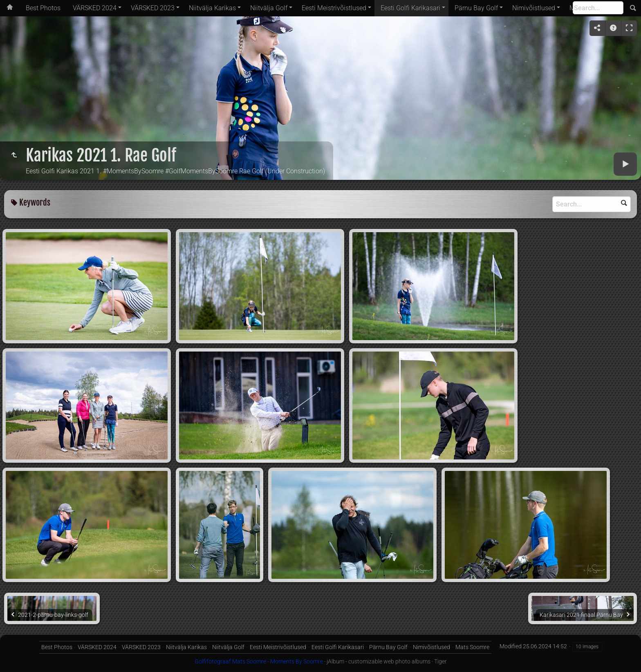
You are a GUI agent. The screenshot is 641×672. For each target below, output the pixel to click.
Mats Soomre (472, 647)
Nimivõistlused (534, 8)
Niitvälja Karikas (212, 8)
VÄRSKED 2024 (95, 8)
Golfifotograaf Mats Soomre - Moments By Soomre (259, 661)
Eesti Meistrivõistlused (334, 8)
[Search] (598, 8)
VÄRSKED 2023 (153, 8)
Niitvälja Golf (269, 8)
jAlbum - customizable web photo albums (379, 661)
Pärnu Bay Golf (476, 8)
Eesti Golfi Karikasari (410, 8)
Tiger (440, 661)
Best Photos (43, 8)
